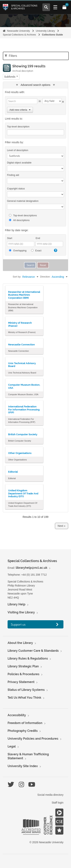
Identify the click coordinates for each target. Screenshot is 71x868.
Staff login (58, 803)
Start (10, 238)
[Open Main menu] (55, 7)
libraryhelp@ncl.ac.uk (32, 568)
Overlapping (18, 251)
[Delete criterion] (63, 101)
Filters (11, 56)
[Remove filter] (17, 76)
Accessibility (17, 715)
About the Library (20, 643)
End (38, 238)
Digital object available (19, 163)
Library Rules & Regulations (28, 658)
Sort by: (17, 277)
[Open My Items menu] (64, 7)
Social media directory (50, 795)
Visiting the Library (21, 612)
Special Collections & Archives (24, 7)
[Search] (22, 101)
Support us (18, 624)
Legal (12, 746)
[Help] (55, 250)
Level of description (18, 150)
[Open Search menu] (46, 7)
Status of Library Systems (26, 690)
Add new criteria (20, 110)
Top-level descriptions (23, 215)
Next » (62, 526)
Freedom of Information (25, 723)
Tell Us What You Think (24, 698)
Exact (36, 251)
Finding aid (13, 175)
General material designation (23, 201)
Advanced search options (35, 85)
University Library (45, 31)
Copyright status (16, 189)
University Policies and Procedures (33, 739)
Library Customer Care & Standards (33, 651)
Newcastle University (18, 31)
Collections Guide (52, 35)
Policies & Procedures (23, 674)
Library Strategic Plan (23, 666)
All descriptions (19, 220)
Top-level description (18, 127)
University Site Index (23, 766)
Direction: (45, 277)
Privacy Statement (21, 682)
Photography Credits (23, 731)
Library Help (16, 604)
